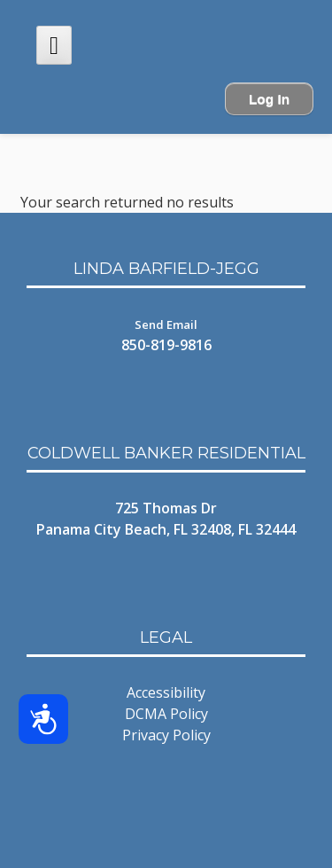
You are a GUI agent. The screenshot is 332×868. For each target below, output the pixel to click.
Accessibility (166, 692)
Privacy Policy (166, 735)
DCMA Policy (166, 714)
